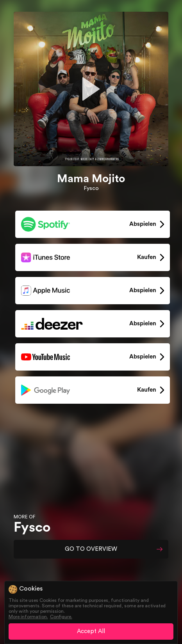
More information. (28, 617)
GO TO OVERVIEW (91, 549)
